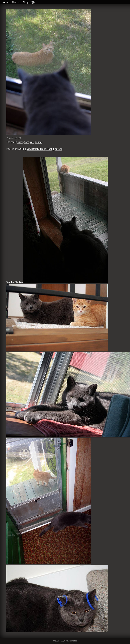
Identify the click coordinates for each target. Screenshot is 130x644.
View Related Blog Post (39, 149)
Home (5, 2)
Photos (15, 2)
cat (32, 142)
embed (59, 149)
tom (27, 142)
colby (20, 142)
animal (39, 142)
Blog (25, 2)
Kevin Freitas (71, 641)
